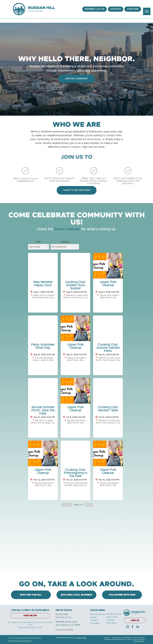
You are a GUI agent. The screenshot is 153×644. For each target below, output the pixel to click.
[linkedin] (138, 627)
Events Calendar (67, 229)
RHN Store (111, 623)
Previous (67, 505)
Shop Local (112, 617)
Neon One (81, 638)
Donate (94, 620)
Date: (39, 242)
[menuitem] (95, 9)
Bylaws (107, 638)
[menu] (147, 11)
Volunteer (95, 623)
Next (89, 505)
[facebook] (133, 627)
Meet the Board (97, 614)
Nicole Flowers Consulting (20, 641)
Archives (110, 620)
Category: (65, 242)
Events (93, 617)
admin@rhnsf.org (63, 617)
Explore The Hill (114, 614)
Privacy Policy (139, 638)
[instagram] (128, 627)
